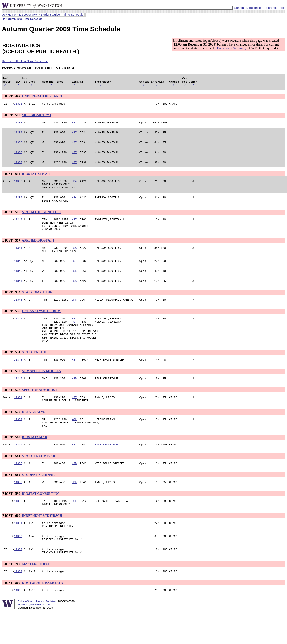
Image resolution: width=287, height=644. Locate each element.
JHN (74, 315)
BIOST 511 (12, 118)
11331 (18, 106)
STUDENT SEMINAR (38, 501)
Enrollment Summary (231, 48)
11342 (18, 274)
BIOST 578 (12, 411)
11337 (18, 168)
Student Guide (50, 15)
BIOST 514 (12, 179)
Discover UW (28, 15)
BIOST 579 (12, 435)
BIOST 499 (12, 98)
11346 (18, 315)
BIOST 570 (12, 392)
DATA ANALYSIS (35, 435)
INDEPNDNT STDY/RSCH (42, 544)
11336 (18, 157)
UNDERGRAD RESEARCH (43, 98)
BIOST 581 (12, 481)
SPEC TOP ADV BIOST (40, 411)
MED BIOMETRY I (37, 118)
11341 (18, 260)
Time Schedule (73, 15)
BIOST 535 (12, 307)
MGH (74, 443)
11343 (18, 285)
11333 (18, 126)
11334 (18, 136)
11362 (18, 566)
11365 (18, 623)
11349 (18, 400)
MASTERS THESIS (37, 596)
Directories (254, 8)
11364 (18, 604)
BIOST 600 (12, 544)
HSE (74, 528)
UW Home (9, 15)
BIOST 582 (12, 501)
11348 (18, 380)
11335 (18, 147)
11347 (18, 334)
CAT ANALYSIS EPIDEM (41, 326)
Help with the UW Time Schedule (25, 61)
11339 (18, 206)
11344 (18, 295)
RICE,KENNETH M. (107, 470)
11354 (18, 443)
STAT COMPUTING (37, 307)
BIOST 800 (12, 615)
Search (239, 8)
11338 (18, 187)
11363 (18, 580)
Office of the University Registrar (37, 634)
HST (74, 126)
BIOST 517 (12, 252)
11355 (18, 470)
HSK (74, 285)
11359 (18, 528)
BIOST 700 (12, 596)
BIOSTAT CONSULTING (41, 520)
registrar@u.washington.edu (34, 638)
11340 (18, 229)
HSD (74, 400)
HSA (74, 187)
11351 (18, 419)
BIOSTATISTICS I (36, 179)
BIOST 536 (12, 326)
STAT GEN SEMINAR (39, 481)
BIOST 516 (12, 221)
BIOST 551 (12, 372)
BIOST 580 (12, 462)
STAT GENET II (34, 372)
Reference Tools (274, 8)
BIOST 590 (12, 520)
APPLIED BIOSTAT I (38, 252)
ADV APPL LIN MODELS (41, 392)
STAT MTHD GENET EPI (41, 221)
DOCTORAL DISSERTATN (43, 615)
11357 (18, 509)
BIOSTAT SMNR (35, 462)
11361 (18, 551)
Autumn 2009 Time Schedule (22, 19)
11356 (18, 489)
